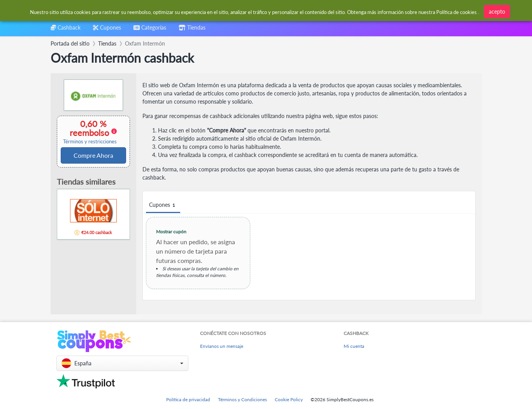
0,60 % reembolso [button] (90, 132)
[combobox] (150, 30)
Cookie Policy (289, 399)
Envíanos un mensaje (222, 346)
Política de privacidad (188, 399)
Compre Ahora (93, 155)
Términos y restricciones (90, 142)
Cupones (163, 205)
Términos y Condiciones (242, 399)
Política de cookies (457, 12)
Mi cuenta (354, 346)
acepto (497, 11)
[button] (122, 363)
